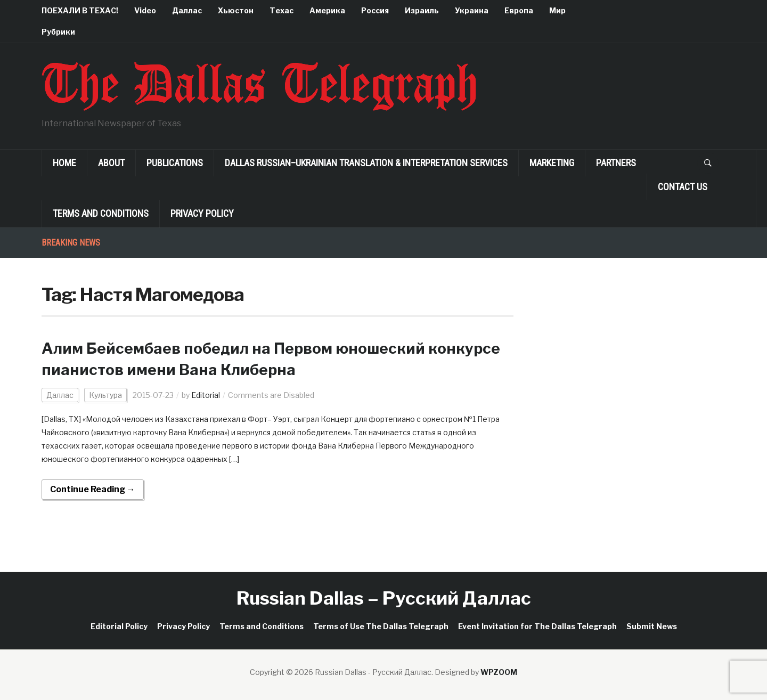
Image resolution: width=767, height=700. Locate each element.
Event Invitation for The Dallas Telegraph (537, 626)
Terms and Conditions (101, 213)
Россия (375, 10)
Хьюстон (236, 10)
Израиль (422, 10)
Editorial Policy (119, 626)
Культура (105, 395)
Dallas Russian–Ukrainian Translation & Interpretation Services (366, 163)
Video (145, 10)
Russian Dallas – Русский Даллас (384, 598)
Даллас (187, 10)
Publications (175, 163)
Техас (281, 10)
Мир (557, 10)
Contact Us (683, 187)
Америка (327, 10)
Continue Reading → (93, 489)
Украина (472, 10)
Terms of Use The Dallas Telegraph (381, 626)
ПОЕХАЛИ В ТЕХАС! (80, 10)
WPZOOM (499, 672)
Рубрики (58, 32)
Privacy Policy (202, 213)
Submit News (652, 626)
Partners (616, 163)
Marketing (552, 163)
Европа (519, 10)
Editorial (206, 395)
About (111, 163)
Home (64, 163)
